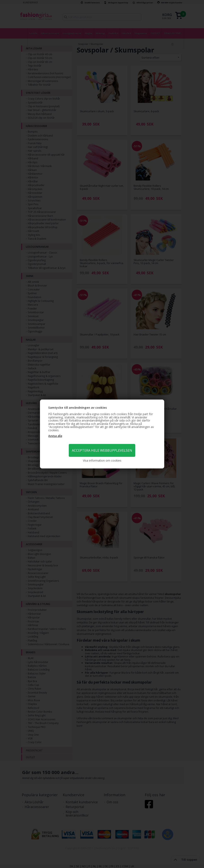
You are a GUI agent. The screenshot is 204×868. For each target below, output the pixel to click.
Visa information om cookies (102, 461)
